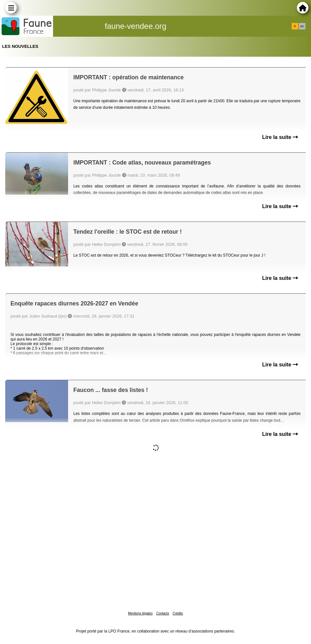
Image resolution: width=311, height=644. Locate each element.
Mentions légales (140, 613)
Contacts (163, 613)
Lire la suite (280, 137)
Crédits (178, 613)
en (302, 26)
